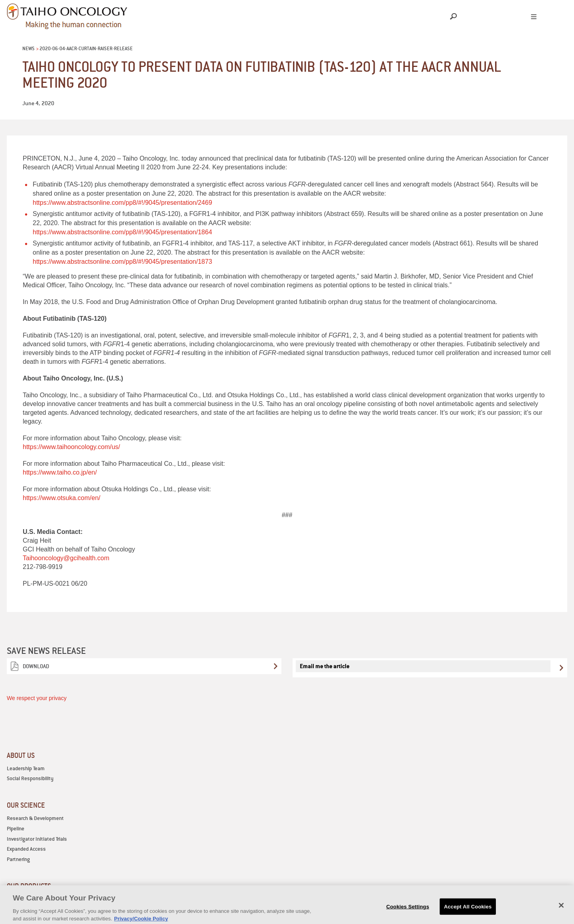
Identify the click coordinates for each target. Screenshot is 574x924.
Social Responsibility (30, 778)
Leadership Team (26, 768)
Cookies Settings (408, 912)
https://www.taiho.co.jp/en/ (60, 472)
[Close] (561, 911)
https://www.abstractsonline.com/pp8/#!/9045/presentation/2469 (122, 203)
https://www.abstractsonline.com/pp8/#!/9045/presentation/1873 (122, 262)
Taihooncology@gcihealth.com (66, 558)
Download (36, 666)
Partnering (18, 859)
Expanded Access (26, 849)
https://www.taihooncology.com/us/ (71, 447)
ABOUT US (21, 755)
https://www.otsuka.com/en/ (62, 498)
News (29, 48)
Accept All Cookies (468, 912)
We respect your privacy (37, 698)
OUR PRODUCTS (29, 886)
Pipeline (16, 829)
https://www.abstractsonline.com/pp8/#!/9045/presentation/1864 (122, 232)
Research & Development (35, 818)
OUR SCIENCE (26, 805)
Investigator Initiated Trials (37, 839)
